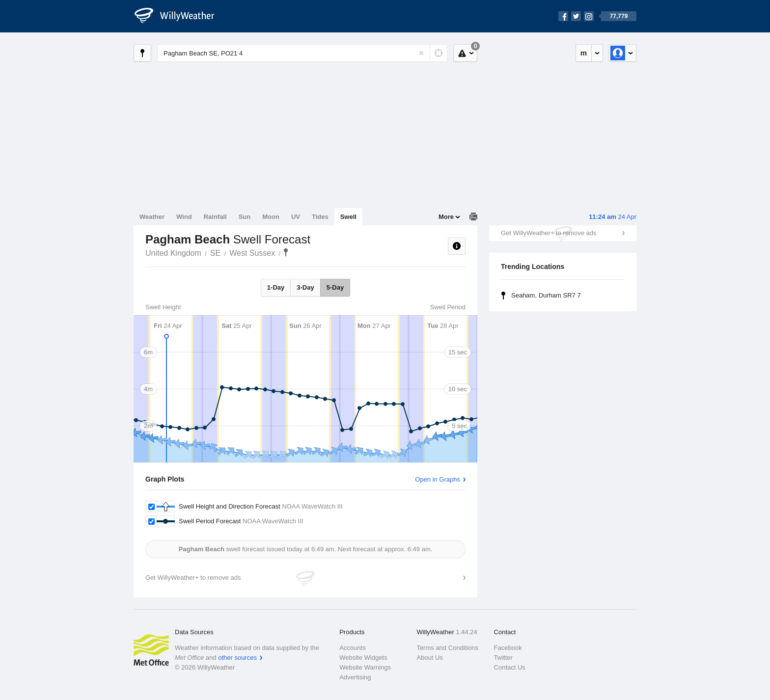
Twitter (503, 658)
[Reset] (421, 53)
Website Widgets (363, 658)
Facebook (508, 648)
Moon (271, 217)
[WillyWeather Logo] (180, 16)
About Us (429, 658)
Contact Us (510, 667)
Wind (184, 217)
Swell (348, 217)
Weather (152, 217)
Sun (245, 217)
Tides (320, 217)
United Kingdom (173, 253)
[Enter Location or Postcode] (302, 53)
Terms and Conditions (447, 648)
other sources (237, 658)
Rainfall (215, 217)
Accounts (352, 648)
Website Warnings (365, 667)
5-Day (335, 287)
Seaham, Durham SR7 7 (546, 295)
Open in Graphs (438, 479)
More (446, 217)
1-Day (276, 287)
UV (296, 217)
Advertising (355, 677)
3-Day (305, 287)
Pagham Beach (286, 252)
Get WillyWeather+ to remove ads (549, 233)
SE (215, 253)
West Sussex (252, 253)
